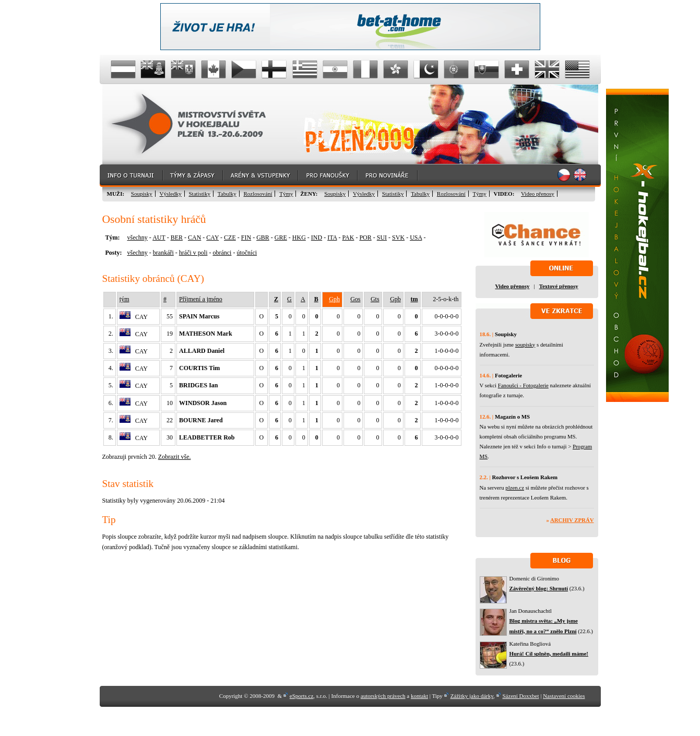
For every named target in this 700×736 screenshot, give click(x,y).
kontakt (419, 696)
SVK (398, 238)
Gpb (395, 299)
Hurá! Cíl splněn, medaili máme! (549, 654)
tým (124, 299)
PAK (348, 238)
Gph (334, 299)
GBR (263, 238)
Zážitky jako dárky (472, 696)
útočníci (247, 253)
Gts (375, 299)
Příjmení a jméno (201, 299)
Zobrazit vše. (175, 457)
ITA (332, 238)
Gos (355, 299)
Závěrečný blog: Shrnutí (539, 588)
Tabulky (227, 194)
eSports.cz (302, 696)
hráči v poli (193, 253)
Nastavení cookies (564, 696)
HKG (299, 238)
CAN (194, 238)
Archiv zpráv (572, 520)
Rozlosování (258, 194)
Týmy (286, 194)
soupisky (525, 345)
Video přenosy (538, 194)
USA (416, 238)
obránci (222, 253)
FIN (246, 238)
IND (317, 238)
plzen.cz (515, 488)
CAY (212, 238)
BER (177, 238)
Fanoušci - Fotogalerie (523, 385)
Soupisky (142, 194)
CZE (230, 238)
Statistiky (200, 194)
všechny (138, 238)
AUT (159, 238)
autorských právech (383, 696)
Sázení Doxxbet (521, 696)
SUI (382, 238)
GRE (281, 238)
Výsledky (171, 194)
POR (365, 238)
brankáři (163, 253)
